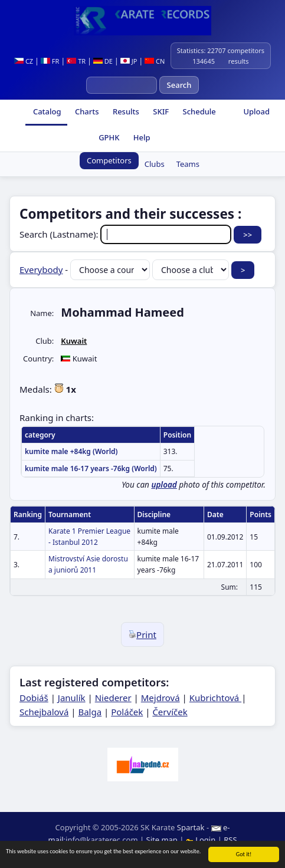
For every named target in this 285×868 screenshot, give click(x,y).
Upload (256, 111)
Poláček (127, 712)
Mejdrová (160, 698)
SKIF (160, 111)
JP (129, 61)
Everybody (41, 269)
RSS (230, 840)
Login (202, 840)
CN (155, 61)
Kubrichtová (215, 698)
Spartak (191, 827)
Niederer (113, 698)
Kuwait (74, 341)
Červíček (170, 712)
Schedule (198, 111)
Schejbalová (44, 712)
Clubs (155, 164)
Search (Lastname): (127, 234)
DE (103, 61)
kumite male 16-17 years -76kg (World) (91, 468)
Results (125, 111)
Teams (188, 164)
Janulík (72, 698)
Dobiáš (34, 698)
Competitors (109, 160)
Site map (162, 840)
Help (140, 137)
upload (164, 485)
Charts (86, 111)
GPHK (108, 137)
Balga (90, 712)
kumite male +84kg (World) (71, 451)
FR (50, 61)
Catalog (46, 111)
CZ (24, 61)
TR (76, 61)
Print (142, 634)
